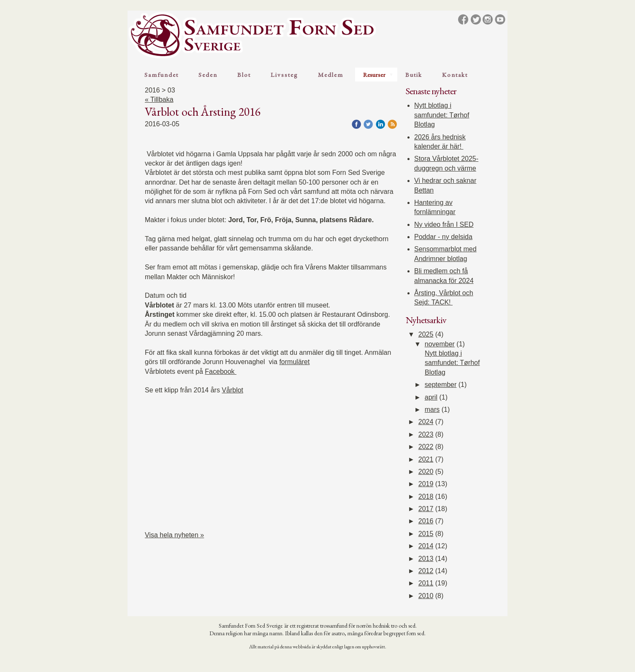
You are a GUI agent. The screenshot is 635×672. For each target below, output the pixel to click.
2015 (426, 534)
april (431, 397)
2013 (426, 559)
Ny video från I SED (444, 224)
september (441, 385)
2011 (426, 583)
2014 (426, 546)
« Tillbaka (159, 99)
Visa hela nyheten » (174, 535)
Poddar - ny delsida (443, 237)
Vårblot (232, 390)
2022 (426, 447)
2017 (426, 509)
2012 (426, 571)
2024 (426, 422)
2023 (426, 434)
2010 (426, 596)
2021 (426, 459)
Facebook (221, 371)
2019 (426, 484)
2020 (426, 472)
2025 (426, 334)
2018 (426, 497)
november (440, 344)
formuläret (294, 362)
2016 (426, 521)
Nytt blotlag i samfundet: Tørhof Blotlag (442, 115)
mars (432, 409)
